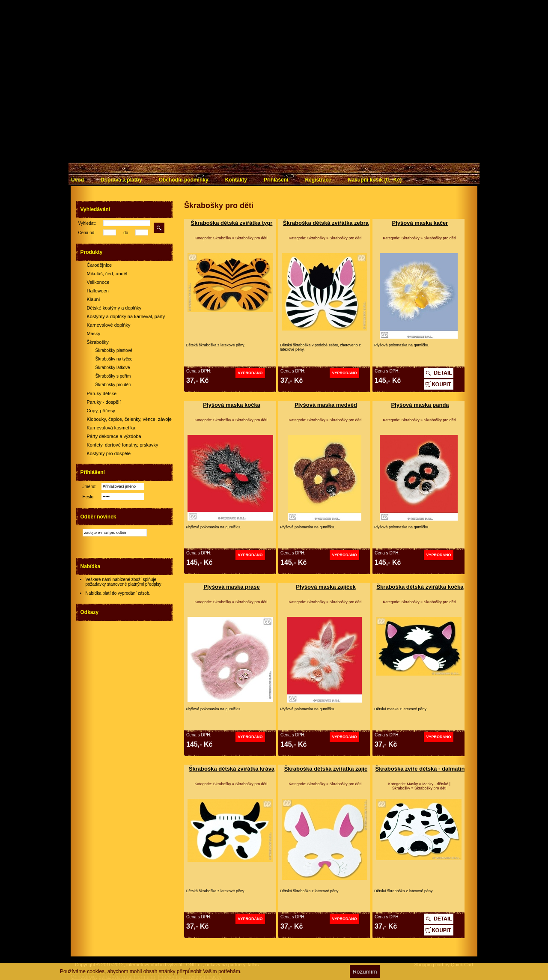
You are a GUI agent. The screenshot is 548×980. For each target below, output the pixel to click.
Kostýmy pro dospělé (109, 453)
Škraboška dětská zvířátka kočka (420, 587)
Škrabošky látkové (113, 368)
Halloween (98, 291)
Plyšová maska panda (420, 405)
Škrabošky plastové (114, 350)
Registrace (318, 180)
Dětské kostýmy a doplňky (114, 308)
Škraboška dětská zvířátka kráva (232, 769)
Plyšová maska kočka (232, 405)
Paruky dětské (102, 393)
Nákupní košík (375, 180)
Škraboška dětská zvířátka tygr (232, 223)
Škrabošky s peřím (113, 376)
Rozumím (365, 972)
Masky (94, 334)
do (126, 233)
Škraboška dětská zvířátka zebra (326, 223)
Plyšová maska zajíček (326, 587)
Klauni (94, 299)
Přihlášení (276, 180)
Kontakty (236, 180)
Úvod (77, 180)
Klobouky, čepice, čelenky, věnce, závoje (129, 419)
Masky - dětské (435, 784)
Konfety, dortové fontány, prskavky (123, 445)
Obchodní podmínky (184, 180)
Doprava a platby (121, 180)
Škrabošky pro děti (113, 385)
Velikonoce (98, 282)
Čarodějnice (100, 265)
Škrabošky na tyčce (114, 359)
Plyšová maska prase (232, 587)
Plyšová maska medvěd (326, 405)
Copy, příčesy (101, 411)
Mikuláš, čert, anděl (107, 274)
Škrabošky (98, 342)
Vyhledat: (87, 223)
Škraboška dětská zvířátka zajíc (326, 769)
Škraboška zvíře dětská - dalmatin (420, 769)
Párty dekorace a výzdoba (114, 436)
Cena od (86, 233)
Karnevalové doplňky (109, 325)
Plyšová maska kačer (420, 223)
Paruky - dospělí (104, 402)
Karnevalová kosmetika (111, 428)
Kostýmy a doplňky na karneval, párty (126, 316)
